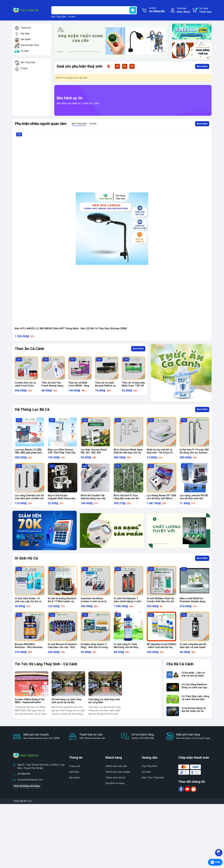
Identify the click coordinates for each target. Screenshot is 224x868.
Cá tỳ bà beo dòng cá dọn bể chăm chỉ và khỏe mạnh (194, 711)
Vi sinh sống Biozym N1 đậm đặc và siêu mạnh (193, 646)
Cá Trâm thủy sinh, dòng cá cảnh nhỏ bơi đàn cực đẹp (195, 699)
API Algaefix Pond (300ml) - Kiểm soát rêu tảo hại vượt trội (161, 647)
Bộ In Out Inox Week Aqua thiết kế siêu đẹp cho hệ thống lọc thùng (128, 453)
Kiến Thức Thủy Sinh (153, 778)
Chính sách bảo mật (116, 766)
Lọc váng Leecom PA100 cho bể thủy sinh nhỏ (194, 497)
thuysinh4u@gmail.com (30, 780)
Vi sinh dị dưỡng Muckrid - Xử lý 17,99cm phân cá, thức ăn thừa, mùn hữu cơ (63, 601)
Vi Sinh (72, 17)
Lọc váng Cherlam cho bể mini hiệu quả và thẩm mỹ (29, 497)
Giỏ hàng (203, 10)
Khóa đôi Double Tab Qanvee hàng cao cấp (93, 497)
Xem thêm (202, 66)
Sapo (30, 801)
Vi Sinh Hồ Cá (26, 558)
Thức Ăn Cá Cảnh (29, 349)
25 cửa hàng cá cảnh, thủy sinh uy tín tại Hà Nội (66, 701)
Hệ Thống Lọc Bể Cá (32, 409)
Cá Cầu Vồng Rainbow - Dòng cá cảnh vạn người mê (195, 687)
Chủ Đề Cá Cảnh (180, 664)
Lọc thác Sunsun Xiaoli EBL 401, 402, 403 (94, 451)
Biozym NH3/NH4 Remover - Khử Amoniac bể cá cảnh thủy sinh (29, 647)
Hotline (157, 10)
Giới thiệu (25, 34)
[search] (133, 10)
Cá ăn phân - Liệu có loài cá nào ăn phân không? (193, 676)
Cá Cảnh (25, 51)
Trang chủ (26, 28)
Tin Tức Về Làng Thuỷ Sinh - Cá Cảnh (46, 664)
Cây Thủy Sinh (149, 766)
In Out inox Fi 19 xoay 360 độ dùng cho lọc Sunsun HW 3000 (194, 453)
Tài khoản (183, 10)
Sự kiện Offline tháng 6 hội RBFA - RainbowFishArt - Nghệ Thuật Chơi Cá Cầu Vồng (30, 704)
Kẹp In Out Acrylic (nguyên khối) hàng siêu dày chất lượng (61, 498)
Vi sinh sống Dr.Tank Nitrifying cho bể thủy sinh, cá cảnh (126, 647)
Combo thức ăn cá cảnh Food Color (52, 384)
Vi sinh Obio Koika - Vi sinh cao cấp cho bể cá (28, 600)
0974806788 (24, 774)
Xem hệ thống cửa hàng (27, 786)
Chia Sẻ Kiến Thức (30, 45)
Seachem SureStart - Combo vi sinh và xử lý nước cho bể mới (93, 601)
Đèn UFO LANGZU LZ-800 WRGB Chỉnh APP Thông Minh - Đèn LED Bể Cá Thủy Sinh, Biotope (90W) (71, 328)
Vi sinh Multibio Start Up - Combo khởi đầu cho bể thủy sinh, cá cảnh (161, 601)
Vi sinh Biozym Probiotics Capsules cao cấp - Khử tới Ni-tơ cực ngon (62, 647)
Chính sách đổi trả (115, 778)
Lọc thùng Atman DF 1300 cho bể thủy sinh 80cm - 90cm (161, 498)
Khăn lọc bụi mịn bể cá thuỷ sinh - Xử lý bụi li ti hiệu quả (160, 453)
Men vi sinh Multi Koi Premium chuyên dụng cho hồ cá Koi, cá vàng (193, 601)
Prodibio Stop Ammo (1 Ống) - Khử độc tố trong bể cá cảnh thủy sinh (94, 647)
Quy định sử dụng (115, 783)
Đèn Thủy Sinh (59, 17)
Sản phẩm (26, 39)
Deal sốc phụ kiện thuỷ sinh (79, 66)
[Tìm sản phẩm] (94, 10)
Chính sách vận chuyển (118, 772)
